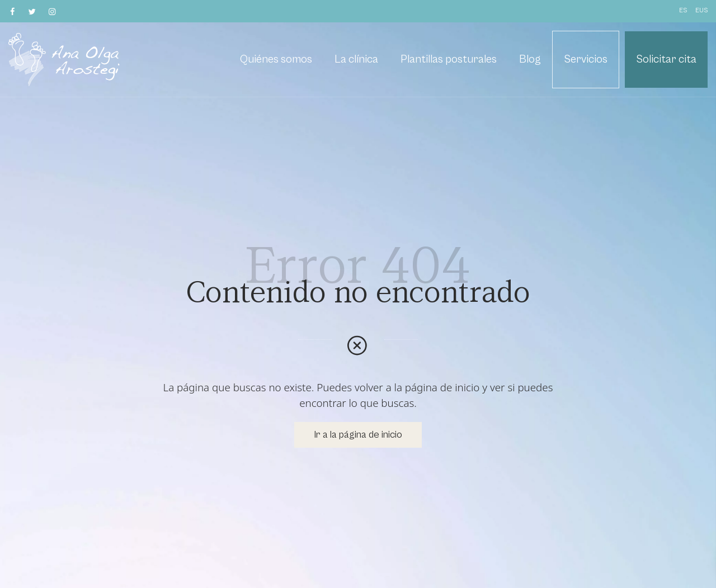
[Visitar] (13, 11)
